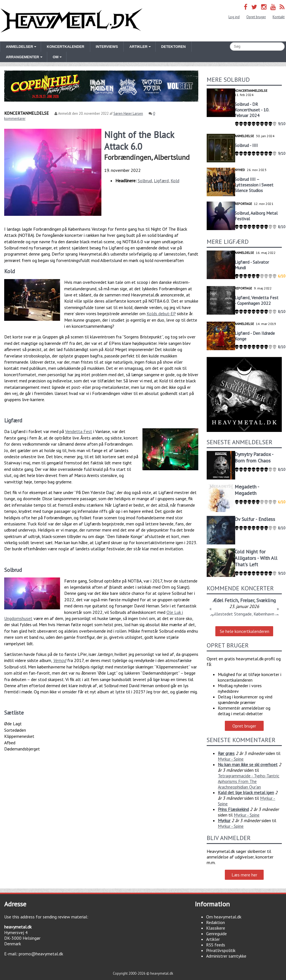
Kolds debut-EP (161, 314)
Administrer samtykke (226, 956)
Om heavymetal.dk (224, 917)
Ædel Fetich (225, 600)
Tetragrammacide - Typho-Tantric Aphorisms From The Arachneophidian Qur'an (249, 781)
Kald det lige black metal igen (246, 792)
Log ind (234, 17)
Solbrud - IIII (246, 145)
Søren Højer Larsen (128, 114)
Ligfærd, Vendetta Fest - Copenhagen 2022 (257, 300)
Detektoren (173, 47)
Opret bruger (256, 17)
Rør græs (226, 753)
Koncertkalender (65, 47)
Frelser (247, 600)
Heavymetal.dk (71, 21)
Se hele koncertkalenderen (245, 631)
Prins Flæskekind (233, 809)
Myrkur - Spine (231, 759)
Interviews (107, 47)
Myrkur (224, 820)
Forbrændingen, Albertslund (147, 157)
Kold (175, 181)
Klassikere (216, 928)
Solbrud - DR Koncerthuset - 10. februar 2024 (252, 110)
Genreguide (216, 934)
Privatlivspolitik (221, 950)
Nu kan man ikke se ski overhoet (248, 764)
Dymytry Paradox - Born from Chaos (254, 457)
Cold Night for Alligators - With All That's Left (256, 558)
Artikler (213, 939)
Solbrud (145, 181)
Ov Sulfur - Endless (255, 519)
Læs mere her (244, 875)
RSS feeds (216, 945)
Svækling (266, 600)
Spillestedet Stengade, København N (244, 614)
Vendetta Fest (79, 431)
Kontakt (279, 17)
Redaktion (215, 922)
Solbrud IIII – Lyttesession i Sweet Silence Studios (254, 185)
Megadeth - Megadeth (247, 490)
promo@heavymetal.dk (41, 954)
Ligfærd (161, 181)
